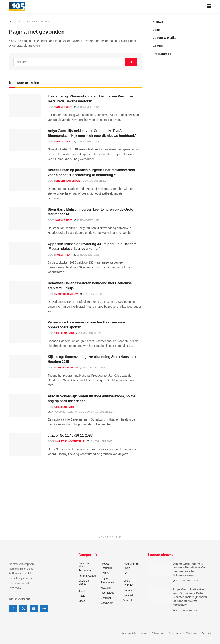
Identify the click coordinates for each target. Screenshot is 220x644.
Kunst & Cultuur (87, 576)
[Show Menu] (209, 6)
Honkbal (128, 595)
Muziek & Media (84, 582)
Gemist (158, 46)
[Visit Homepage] (17, 7)
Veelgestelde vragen (135, 633)
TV (125, 573)
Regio (104, 578)
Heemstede (108, 593)
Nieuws (158, 22)
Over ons (192, 633)
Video (82, 601)
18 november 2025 (89, 333)
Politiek (105, 573)
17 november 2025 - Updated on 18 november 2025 (81, 412)
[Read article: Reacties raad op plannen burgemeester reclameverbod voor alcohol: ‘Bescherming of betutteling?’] (25, 179)
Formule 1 (129, 585)
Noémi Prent (64, 107)
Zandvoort (107, 603)
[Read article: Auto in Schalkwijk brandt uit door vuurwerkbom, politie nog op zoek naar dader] (25, 405)
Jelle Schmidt (65, 333)
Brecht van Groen (68, 181)
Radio (82, 596)
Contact (206, 633)
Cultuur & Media (164, 38)
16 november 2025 (100, 441)
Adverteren (159, 633)
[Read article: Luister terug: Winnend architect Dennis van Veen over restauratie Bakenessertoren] (25, 106)
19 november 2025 (93, 294)
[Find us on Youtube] (34, 608)
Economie (107, 568)
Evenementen (86, 571)
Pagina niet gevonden (37, 22)
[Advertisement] (110, 504)
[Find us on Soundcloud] (44, 608)
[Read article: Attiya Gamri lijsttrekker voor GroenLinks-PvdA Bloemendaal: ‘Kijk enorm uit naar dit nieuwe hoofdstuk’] (25, 140)
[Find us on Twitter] (23, 608)
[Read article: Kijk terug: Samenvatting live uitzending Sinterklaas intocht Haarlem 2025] (25, 366)
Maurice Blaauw (66, 294)
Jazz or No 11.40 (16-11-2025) (70, 435)
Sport (157, 30)
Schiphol (106, 598)
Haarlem (106, 588)
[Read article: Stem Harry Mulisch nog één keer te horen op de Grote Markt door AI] (25, 219)
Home (13, 22)
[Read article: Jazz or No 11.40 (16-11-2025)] (25, 445)
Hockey (128, 590)
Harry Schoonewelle (70, 441)
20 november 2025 (87, 107)
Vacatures (176, 633)
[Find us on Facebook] (13, 608)
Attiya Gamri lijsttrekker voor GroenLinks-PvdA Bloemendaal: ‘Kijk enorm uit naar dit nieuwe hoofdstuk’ (190, 597)
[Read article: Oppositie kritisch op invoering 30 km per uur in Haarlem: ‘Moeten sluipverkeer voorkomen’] (25, 253)
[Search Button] (131, 62)
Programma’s (162, 54)
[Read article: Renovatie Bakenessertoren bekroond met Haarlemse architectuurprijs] (25, 292)
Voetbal (128, 601)
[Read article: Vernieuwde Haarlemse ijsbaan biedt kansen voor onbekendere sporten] (25, 332)
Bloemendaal (108, 583)
